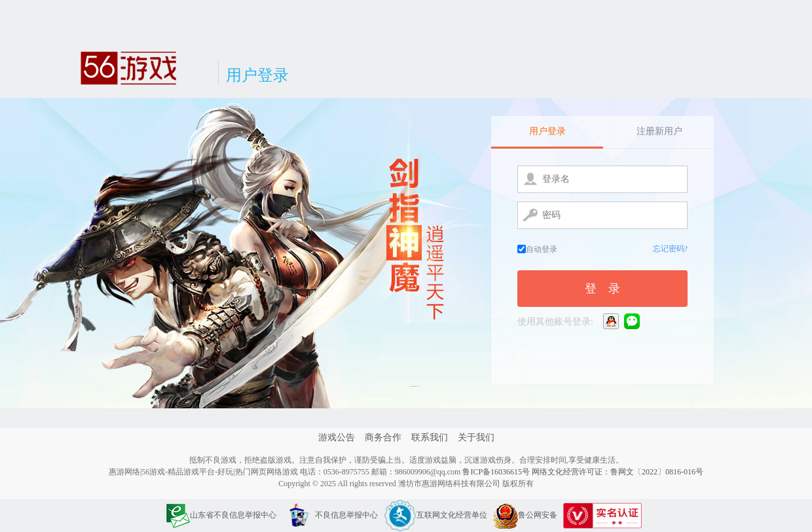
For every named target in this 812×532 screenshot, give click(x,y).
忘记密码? (670, 249)
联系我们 (430, 437)
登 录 (602, 289)
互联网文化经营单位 (435, 515)
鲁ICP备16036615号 (496, 472)
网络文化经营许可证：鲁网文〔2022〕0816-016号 (618, 472)
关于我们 (476, 437)
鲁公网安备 (525, 515)
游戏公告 (337, 437)
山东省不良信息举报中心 (221, 515)
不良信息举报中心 (330, 515)
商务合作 (383, 437)
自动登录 (537, 249)
